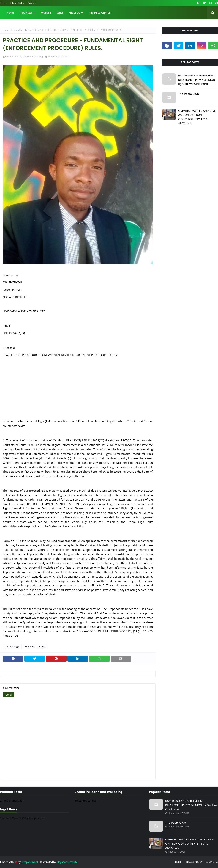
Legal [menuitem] (60, 13)
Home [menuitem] (10, 13)
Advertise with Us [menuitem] (100, 13)
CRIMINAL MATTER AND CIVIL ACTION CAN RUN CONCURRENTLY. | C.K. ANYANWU (197, 117)
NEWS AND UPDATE (35, 646)
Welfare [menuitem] (46, 13)
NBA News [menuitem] (26, 13)
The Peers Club (189, 94)
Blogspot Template (67, 862)
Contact (32, 3)
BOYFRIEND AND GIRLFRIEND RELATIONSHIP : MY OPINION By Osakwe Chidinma (197, 80)
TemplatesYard (30, 862)
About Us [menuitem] (74, 13)
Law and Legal (18, 30)
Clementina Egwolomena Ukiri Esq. (24, 57)
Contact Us (212, 862)
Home (3, 3)
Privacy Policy (17, 3)
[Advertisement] (78, 390)
